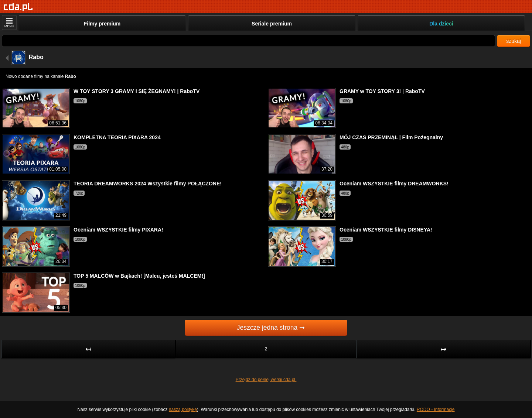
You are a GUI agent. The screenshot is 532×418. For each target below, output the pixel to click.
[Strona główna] (18, 7)
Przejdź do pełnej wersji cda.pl (266, 380)
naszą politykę (183, 410)
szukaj (514, 41)
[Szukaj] (248, 41)
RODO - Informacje (436, 410)
